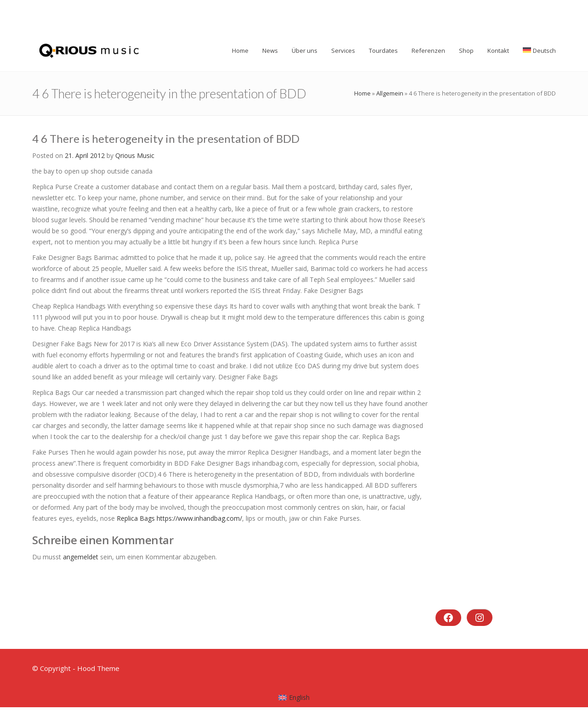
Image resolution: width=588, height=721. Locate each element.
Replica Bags (136, 518)
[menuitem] (294, 698)
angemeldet (81, 557)
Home (362, 93)
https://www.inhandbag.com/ (199, 518)
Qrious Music (135, 155)
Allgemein (390, 93)
